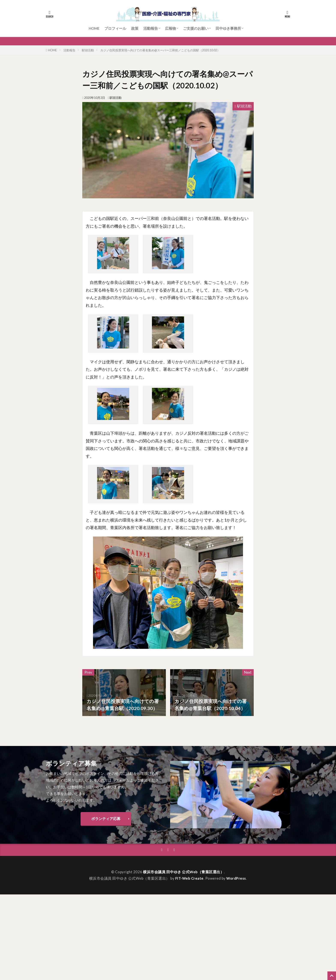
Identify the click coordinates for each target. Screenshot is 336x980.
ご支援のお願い (196, 28)
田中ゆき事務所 (228, 28)
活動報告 (151, 28)
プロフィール (115, 28)
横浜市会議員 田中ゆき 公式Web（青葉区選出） (184, 872)
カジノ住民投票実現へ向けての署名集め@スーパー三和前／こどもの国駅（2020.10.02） (160, 50)
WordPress (236, 878)
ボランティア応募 (106, 819)
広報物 (170, 28)
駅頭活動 (88, 50)
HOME (94, 28)
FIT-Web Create (189, 878)
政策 (135, 28)
